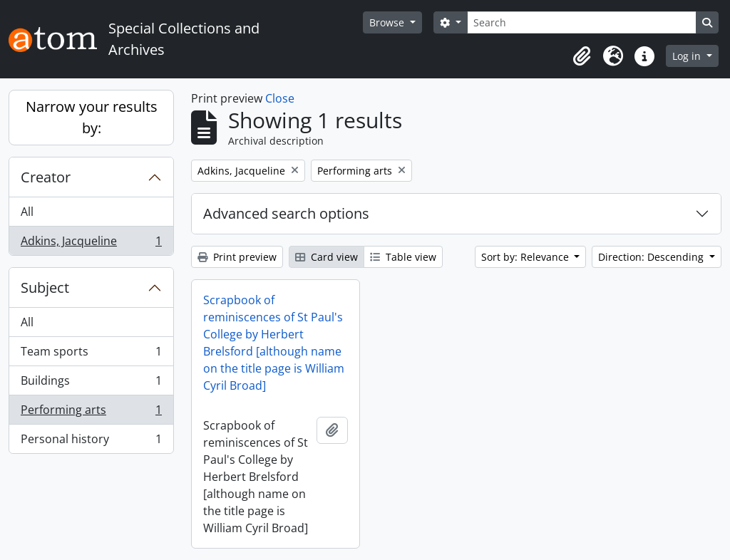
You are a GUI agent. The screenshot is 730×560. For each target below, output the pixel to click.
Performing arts (91, 413)
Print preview (237, 257)
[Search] (582, 22)
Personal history (91, 442)
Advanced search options (286, 213)
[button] (582, 56)
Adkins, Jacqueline (91, 244)
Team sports (91, 354)
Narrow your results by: (92, 117)
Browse (388, 22)
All (27, 212)
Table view (403, 257)
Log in (688, 56)
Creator (46, 177)
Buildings (91, 384)
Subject (45, 287)
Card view (327, 257)
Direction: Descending (652, 257)
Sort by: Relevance (526, 257)
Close (280, 98)
